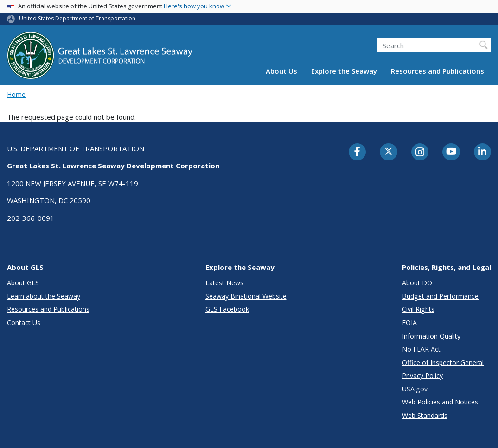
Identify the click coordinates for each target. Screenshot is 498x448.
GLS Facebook (227, 309)
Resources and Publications (437, 71)
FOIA (409, 323)
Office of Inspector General (443, 362)
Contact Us (24, 323)
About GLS (23, 283)
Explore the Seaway (344, 71)
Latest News (224, 283)
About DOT (419, 283)
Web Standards (425, 415)
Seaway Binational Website (246, 296)
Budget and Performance (440, 296)
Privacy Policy (422, 375)
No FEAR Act (421, 349)
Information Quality (431, 336)
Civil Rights (418, 309)
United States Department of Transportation (77, 18)
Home (16, 94)
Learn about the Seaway (44, 296)
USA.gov (415, 389)
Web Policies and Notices (440, 402)
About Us (281, 71)
